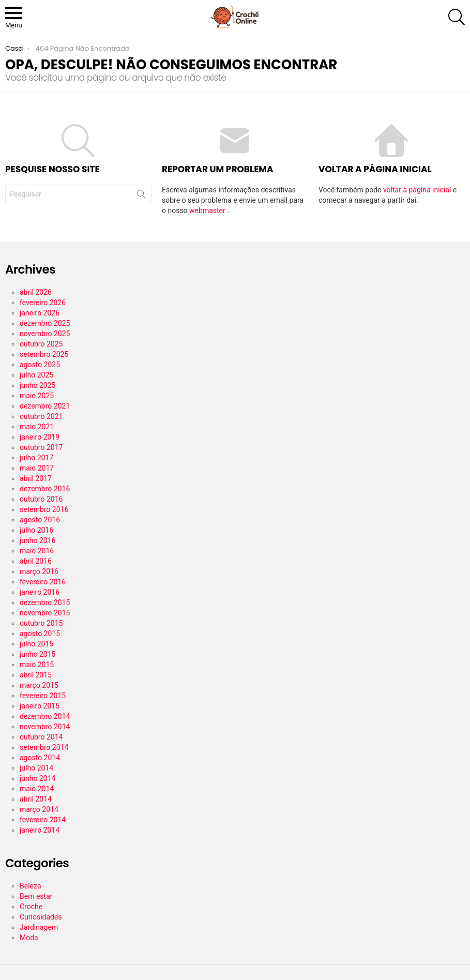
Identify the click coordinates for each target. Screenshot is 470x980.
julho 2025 (36, 375)
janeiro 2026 (40, 313)
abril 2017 (36, 478)
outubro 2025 (41, 344)
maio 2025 (37, 396)
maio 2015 (37, 665)
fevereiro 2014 (43, 820)
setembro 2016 (44, 509)
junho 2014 (37, 778)
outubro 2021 (41, 416)
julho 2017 (36, 458)
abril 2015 (36, 675)
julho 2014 (36, 768)
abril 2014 (36, 799)
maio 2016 (37, 551)
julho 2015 (36, 644)
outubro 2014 (41, 737)
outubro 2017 (41, 447)
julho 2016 (36, 530)
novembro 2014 (45, 727)
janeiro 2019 (40, 437)
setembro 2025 (44, 354)
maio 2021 (37, 427)
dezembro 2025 (45, 323)
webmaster (208, 210)
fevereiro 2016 (43, 582)
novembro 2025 (45, 334)
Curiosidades (41, 917)
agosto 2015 (40, 634)
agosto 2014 (40, 758)
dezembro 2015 (45, 602)
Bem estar (36, 896)
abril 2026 (36, 292)
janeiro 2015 (40, 706)
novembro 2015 (45, 613)
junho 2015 (37, 654)
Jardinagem (39, 927)
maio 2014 (37, 789)
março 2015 (39, 685)
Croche (31, 907)
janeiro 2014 (40, 830)
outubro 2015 (41, 623)
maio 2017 (37, 468)
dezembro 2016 (45, 489)
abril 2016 (36, 561)
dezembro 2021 (45, 406)
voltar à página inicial (418, 190)
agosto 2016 (40, 520)
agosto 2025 (40, 365)
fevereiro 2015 (43, 696)
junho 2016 (37, 540)
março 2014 (39, 809)
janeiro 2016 (40, 592)
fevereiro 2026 (43, 303)
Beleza (31, 886)
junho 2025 (37, 385)
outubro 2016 (41, 499)
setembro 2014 (44, 747)
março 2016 (39, 571)
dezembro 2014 (45, 716)
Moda (29, 938)
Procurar (141, 196)
